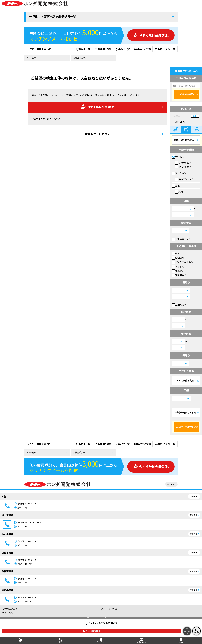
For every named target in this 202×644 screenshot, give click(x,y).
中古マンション (185, 179)
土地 (176, 186)
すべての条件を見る (184, 381)
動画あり (178, 258)
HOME (20, 640)
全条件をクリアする (185, 412)
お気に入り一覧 (165, 49)
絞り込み (196, 631)
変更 (195, 116)
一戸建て (178, 156)
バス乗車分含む (181, 239)
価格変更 (178, 271)
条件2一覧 (123, 49)
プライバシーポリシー (110, 609)
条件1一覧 (83, 49)
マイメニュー (101, 640)
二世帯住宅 (179, 305)
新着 (176, 253)
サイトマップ (8, 613)
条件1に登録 (103, 49)
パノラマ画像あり (183, 262)
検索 (61, 640)
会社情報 (171, 484)
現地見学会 (179, 275)
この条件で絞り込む (186, 94)
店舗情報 (193, 496)
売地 (179, 192)
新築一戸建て (183, 162)
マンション (179, 173)
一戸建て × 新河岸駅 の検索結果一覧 (53, 17)
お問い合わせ (141, 640)
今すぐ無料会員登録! (151, 35)
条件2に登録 (143, 49)
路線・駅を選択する (184, 140)
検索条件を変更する (98, 134)
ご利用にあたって (10, 609)
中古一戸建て (183, 167)
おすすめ (178, 266)
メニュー (182, 640)
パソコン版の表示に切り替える (103, 623)
